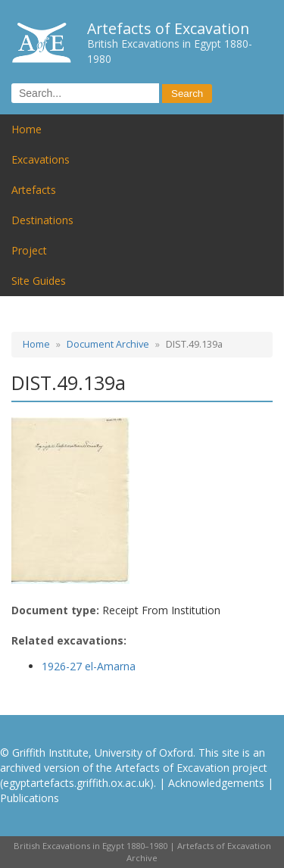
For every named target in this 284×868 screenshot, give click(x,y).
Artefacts (34, 190)
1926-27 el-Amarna (89, 666)
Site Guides (39, 281)
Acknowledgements (216, 783)
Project (29, 250)
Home (27, 129)
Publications (30, 798)
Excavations (41, 159)
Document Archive (108, 344)
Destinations (42, 220)
